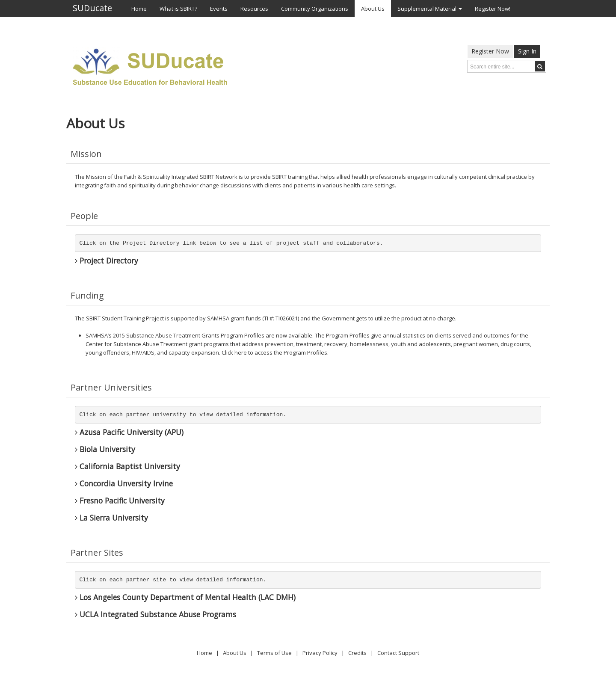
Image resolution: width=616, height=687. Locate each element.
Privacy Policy (320, 653)
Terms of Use (274, 653)
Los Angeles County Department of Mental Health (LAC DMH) (185, 597)
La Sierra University (111, 518)
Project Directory (107, 261)
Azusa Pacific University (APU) (129, 432)
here (241, 352)
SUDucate (92, 9)
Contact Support (398, 653)
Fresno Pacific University (120, 500)
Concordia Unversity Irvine (124, 483)
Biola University (105, 449)
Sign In (527, 51)
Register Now (490, 51)
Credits (357, 653)
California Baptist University (127, 466)
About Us (235, 653)
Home (204, 653)
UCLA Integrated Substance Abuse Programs (155, 614)
